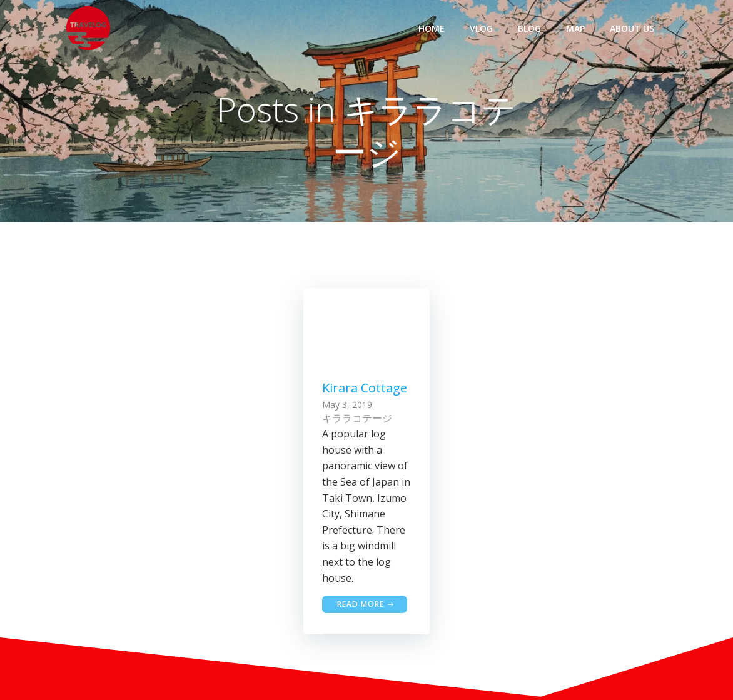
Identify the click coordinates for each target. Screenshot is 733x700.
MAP (575, 28)
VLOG (481, 28)
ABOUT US (632, 28)
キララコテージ (357, 418)
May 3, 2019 (347, 405)
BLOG (529, 28)
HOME (432, 28)
